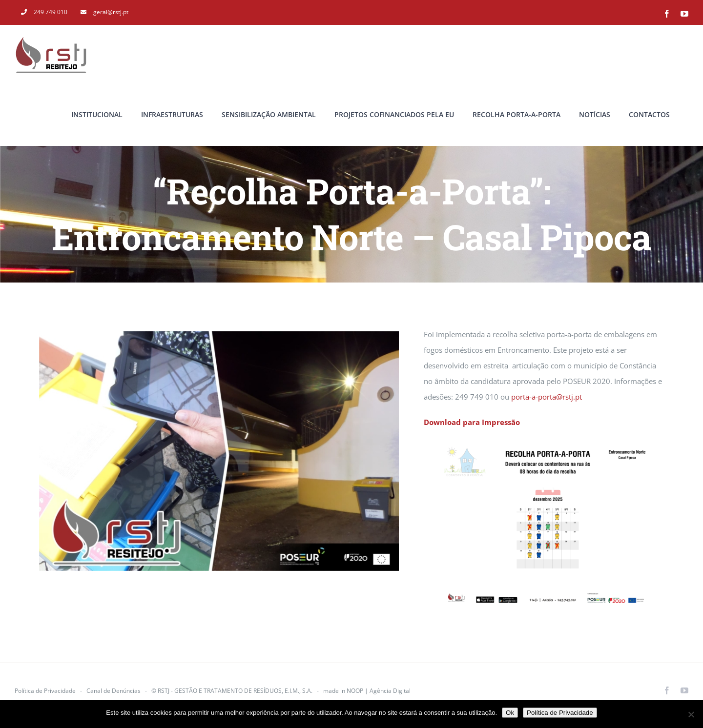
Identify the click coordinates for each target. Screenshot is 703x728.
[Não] (691, 714)
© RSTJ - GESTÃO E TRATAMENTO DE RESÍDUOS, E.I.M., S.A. (232, 691)
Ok (510, 713)
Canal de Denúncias (114, 691)
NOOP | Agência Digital (379, 691)
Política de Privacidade (45, 691)
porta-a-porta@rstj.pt (547, 397)
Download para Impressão (472, 422)
